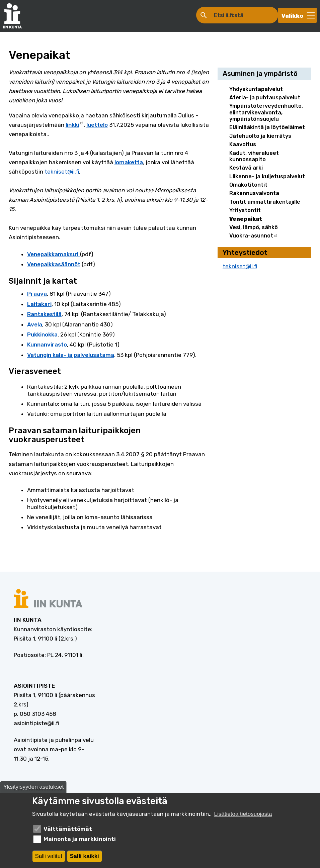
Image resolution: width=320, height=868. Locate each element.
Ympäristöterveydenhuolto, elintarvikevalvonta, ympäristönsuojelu (266, 112)
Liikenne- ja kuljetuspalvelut (267, 176)
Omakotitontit (248, 185)
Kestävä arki (246, 168)
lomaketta (129, 162)
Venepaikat (246, 219)
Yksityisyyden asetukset (33, 789)
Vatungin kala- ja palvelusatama (71, 355)
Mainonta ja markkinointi (80, 841)
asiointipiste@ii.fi (36, 723)
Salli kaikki (85, 858)
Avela (35, 324)
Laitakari (39, 304)
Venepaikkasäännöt (54, 264)
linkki (75, 124)
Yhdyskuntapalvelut (256, 89)
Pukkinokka (42, 334)
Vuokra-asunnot (254, 236)
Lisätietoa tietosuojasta (243, 816)
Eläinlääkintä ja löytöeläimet (267, 127)
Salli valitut (49, 858)
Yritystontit (245, 210)
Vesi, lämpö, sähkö (254, 227)
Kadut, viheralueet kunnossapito (254, 156)
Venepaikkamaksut (54, 254)
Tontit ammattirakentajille (265, 202)
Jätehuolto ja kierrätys (260, 136)
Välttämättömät (68, 831)
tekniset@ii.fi (62, 172)
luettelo (97, 125)
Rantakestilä (44, 314)
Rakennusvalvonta (254, 193)
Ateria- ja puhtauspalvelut (265, 98)
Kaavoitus (243, 144)
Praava (37, 294)
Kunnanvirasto (47, 345)
